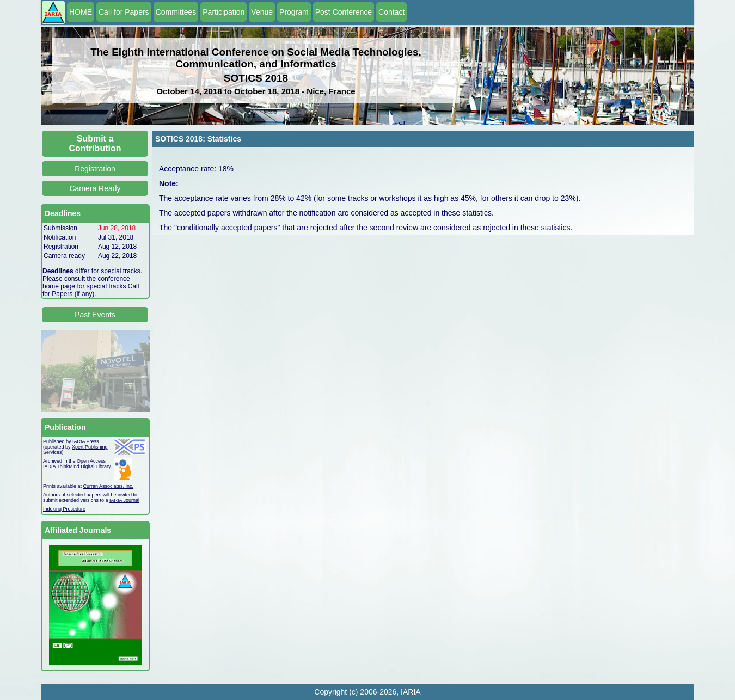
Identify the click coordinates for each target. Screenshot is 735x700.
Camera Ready (95, 188)
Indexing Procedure (64, 509)
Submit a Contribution (95, 143)
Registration (95, 169)
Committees (176, 12)
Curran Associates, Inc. (109, 486)
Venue (262, 12)
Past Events (95, 315)
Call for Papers (124, 12)
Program (294, 12)
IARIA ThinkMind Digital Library (77, 466)
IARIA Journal (124, 500)
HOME (81, 12)
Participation (223, 12)
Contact (391, 12)
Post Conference (344, 12)
